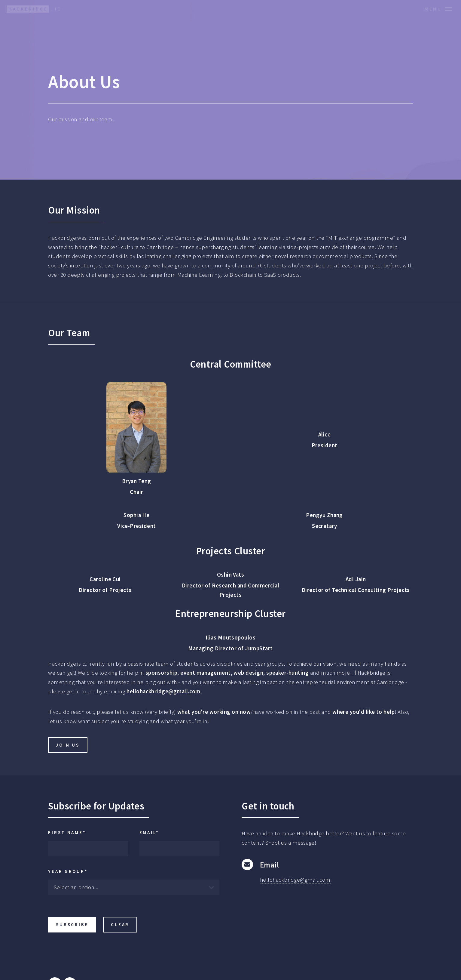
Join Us (68, 745)
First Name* (67, 832)
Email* (149, 832)
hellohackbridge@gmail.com (163, 691)
